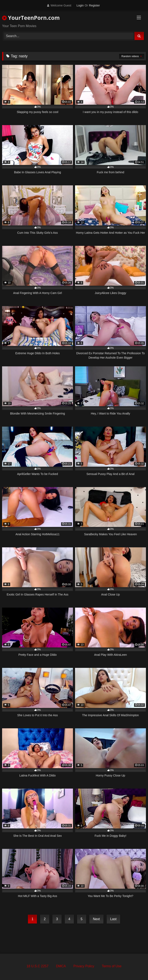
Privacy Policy (84, 966)
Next (96, 919)
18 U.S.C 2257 (37, 966)
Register (94, 5)
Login (80, 5)
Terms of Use (112, 966)
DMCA (61, 966)
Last (113, 919)
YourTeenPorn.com (31, 18)
